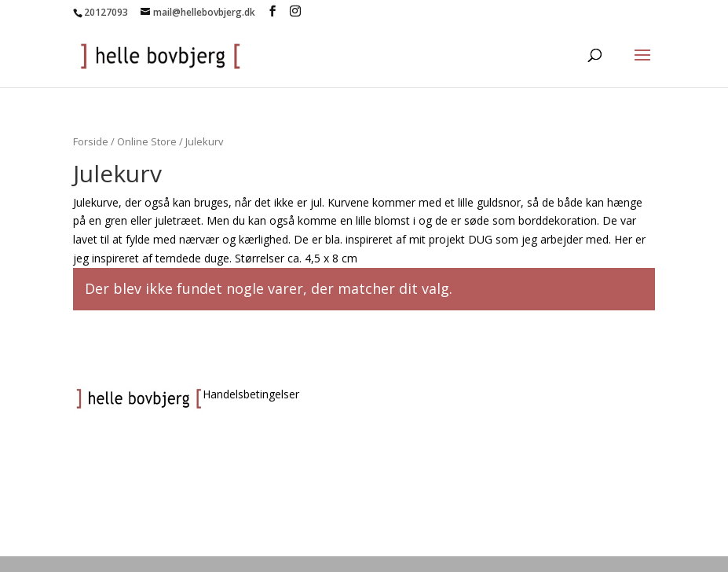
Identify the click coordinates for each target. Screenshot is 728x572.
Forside (91, 141)
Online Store (147, 141)
